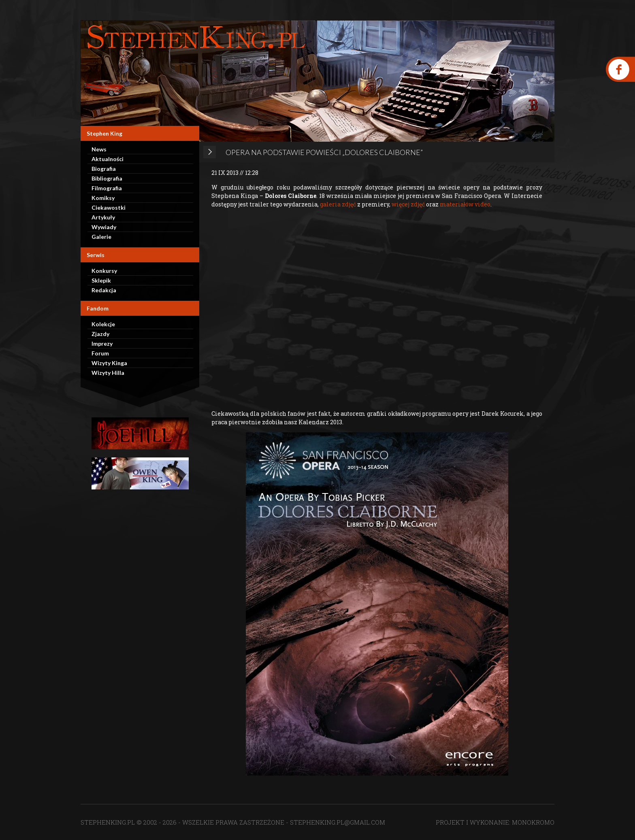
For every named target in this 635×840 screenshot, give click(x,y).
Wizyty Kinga (109, 363)
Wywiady (104, 227)
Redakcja (104, 290)
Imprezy (102, 343)
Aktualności (108, 159)
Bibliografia (107, 178)
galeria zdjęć (338, 204)
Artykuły (103, 217)
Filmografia (107, 188)
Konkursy (104, 271)
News (99, 149)
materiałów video (465, 204)
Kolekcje (103, 324)
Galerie (101, 237)
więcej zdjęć (408, 204)
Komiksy (103, 198)
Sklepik (101, 280)
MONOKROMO (533, 822)
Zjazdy (100, 334)
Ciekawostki (109, 207)
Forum (100, 353)
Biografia (104, 169)
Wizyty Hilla (108, 373)
